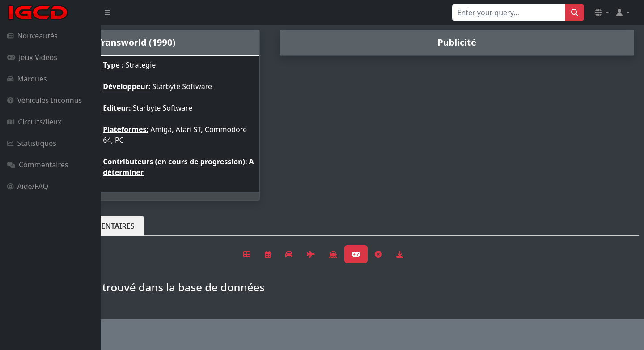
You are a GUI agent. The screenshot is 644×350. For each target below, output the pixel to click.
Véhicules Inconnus (44, 100)
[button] (602, 13)
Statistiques (32, 143)
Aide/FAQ (28, 186)
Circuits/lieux (34, 122)
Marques (27, 79)
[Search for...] (509, 13)
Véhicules (136, 226)
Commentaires (38, 165)
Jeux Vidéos (32, 57)
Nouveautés (32, 36)
